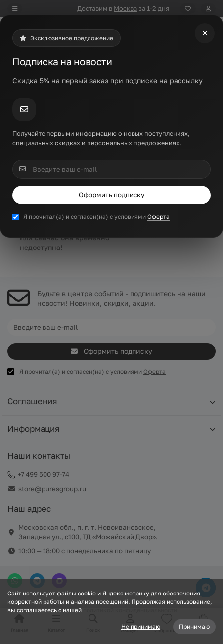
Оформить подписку (111, 195)
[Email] (111, 169)
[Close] (205, 33)
